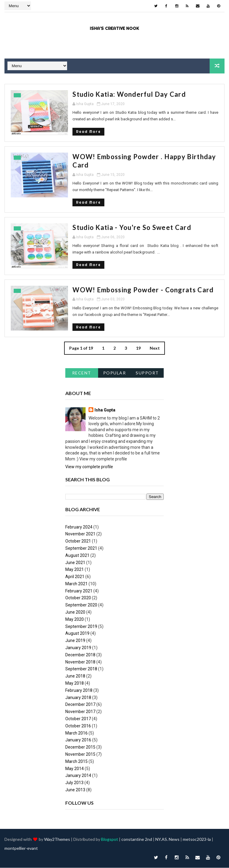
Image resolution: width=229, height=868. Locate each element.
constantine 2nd (137, 839)
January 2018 (78, 698)
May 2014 (75, 769)
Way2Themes (57, 839)
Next (155, 348)
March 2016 (76, 733)
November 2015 (80, 754)
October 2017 (78, 719)
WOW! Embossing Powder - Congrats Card (139, 290)
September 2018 (81, 669)
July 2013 (74, 783)
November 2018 (80, 662)
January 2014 (78, 776)
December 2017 (80, 705)
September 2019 (81, 626)
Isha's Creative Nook (114, 28)
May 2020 (75, 619)
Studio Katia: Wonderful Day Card (126, 94)
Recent (82, 373)
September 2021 (81, 548)
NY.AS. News (167, 839)
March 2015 (76, 761)
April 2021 (75, 577)
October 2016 (78, 726)
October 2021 (78, 541)
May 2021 (75, 570)
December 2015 (80, 747)
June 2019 (75, 641)
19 (138, 348)
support (147, 373)
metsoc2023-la (197, 839)
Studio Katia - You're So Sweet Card (128, 227)
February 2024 (79, 527)
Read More (85, 132)
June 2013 (75, 790)
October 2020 (78, 598)
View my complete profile (89, 467)
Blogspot (110, 839)
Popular (115, 373)
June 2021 (75, 563)
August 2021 (77, 555)
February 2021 (79, 591)
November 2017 (80, 712)
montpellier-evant (21, 848)
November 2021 (80, 534)
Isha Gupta (105, 410)
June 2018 (75, 676)
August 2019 (77, 634)
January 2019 (78, 648)
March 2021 (76, 584)
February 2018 (79, 690)
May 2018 (75, 683)
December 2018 (80, 655)
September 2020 (81, 605)
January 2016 (78, 740)
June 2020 (75, 612)
